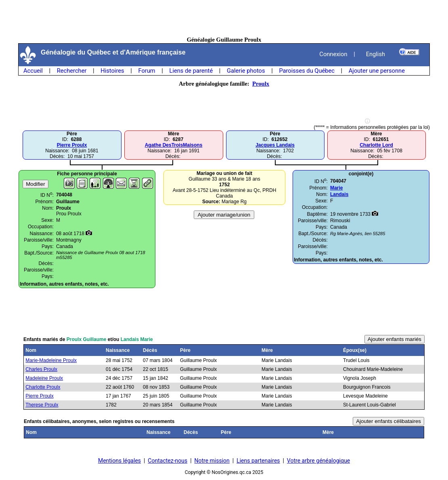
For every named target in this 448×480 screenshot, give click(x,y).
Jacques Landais (275, 145)
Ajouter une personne (377, 71)
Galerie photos (246, 71)
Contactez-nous (167, 461)
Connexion (333, 54)
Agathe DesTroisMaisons (174, 145)
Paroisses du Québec (307, 71)
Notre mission (212, 461)
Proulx (261, 84)
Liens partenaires (258, 461)
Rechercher (72, 71)
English (376, 54)
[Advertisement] (224, 18)
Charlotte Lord (376, 145)
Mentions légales (119, 461)
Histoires (112, 71)
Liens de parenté (191, 71)
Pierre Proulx (72, 145)
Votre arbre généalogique (318, 461)
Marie (336, 188)
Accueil (33, 71)
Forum (147, 71)
